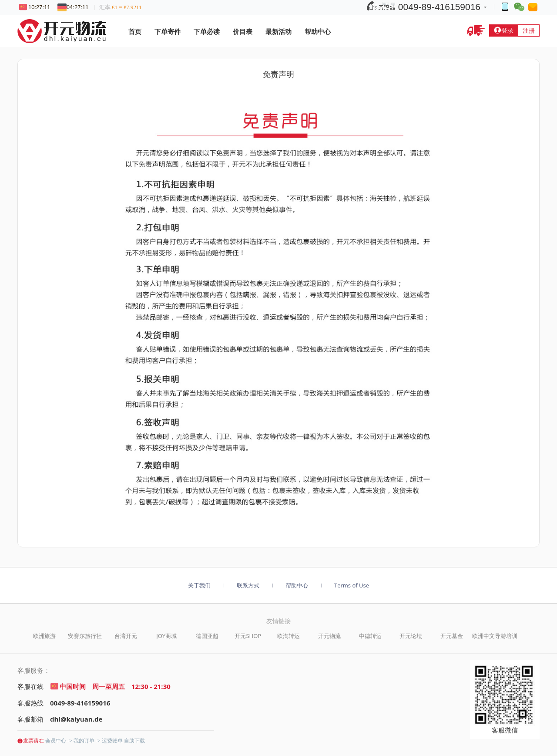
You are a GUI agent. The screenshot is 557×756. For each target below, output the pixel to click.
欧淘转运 (289, 636)
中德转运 (370, 636)
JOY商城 (166, 636)
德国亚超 (207, 636)
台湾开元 (126, 636)
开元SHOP (248, 636)
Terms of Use (352, 585)
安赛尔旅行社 (85, 636)
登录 (503, 30)
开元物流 (329, 636)
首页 (135, 31)
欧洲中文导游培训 (495, 636)
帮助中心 (318, 31)
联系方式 (248, 585)
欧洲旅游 (44, 636)
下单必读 (207, 31)
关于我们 (199, 585)
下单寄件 (168, 31)
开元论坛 (411, 636)
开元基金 (452, 636)
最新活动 (278, 31)
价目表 (243, 31)
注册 (529, 30)
